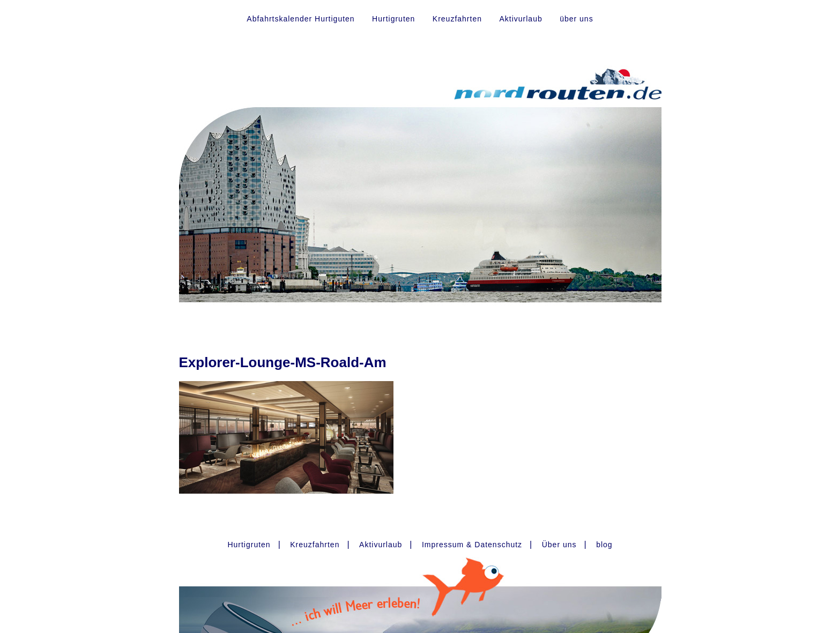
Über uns (559, 545)
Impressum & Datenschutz (472, 545)
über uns (576, 19)
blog (604, 545)
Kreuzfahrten (457, 19)
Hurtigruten (393, 19)
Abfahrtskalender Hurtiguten (300, 19)
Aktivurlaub (521, 19)
